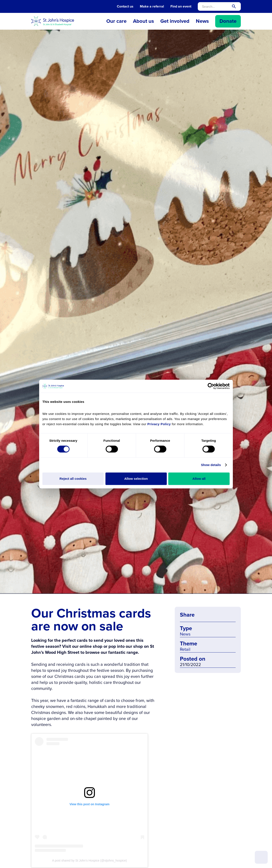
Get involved (175, 21)
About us (143, 21)
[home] (53, 21)
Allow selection (136, 479)
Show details (211, 465)
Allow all (199, 479)
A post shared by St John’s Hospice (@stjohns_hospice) (90, 860)
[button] (116, 21)
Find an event (181, 6)
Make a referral (152, 6)
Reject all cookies (73, 479)
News (202, 21)
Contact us (125, 6)
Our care (116, 21)
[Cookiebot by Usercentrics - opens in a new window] (211, 386)
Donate (228, 21)
